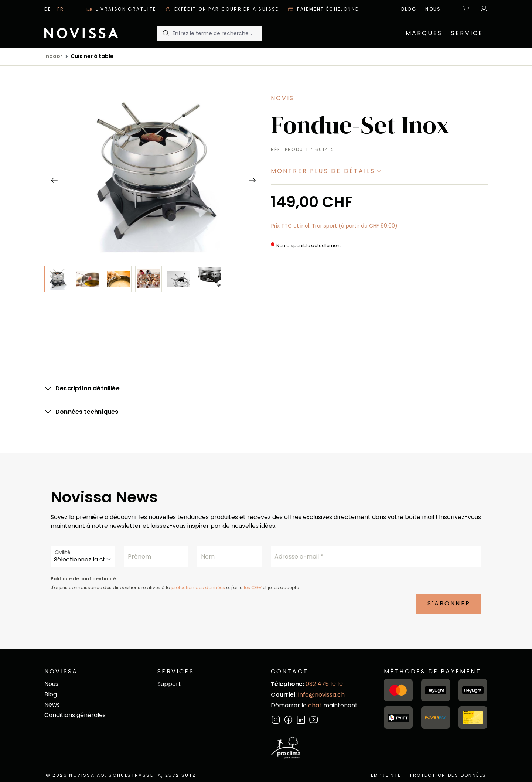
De (48, 9)
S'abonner (449, 603)
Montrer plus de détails (327, 171)
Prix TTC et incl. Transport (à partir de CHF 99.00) (334, 226)
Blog (409, 9)
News (52, 705)
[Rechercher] (165, 33)
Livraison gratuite (121, 9)
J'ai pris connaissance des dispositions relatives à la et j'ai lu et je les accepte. (175, 588)
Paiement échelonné (323, 9)
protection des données (198, 588)
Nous (433, 9)
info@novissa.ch (321, 695)
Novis (283, 98)
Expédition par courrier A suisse (222, 9)
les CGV (253, 588)
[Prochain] (252, 180)
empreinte (386, 775)
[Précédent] (54, 180)
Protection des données (448, 775)
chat (316, 705)
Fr (61, 9)
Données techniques (87, 412)
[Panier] (466, 9)
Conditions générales (75, 715)
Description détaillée (88, 388)
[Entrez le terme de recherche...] (217, 33)
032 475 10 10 (324, 684)
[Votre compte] (482, 9)
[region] (153, 225)
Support (169, 684)
